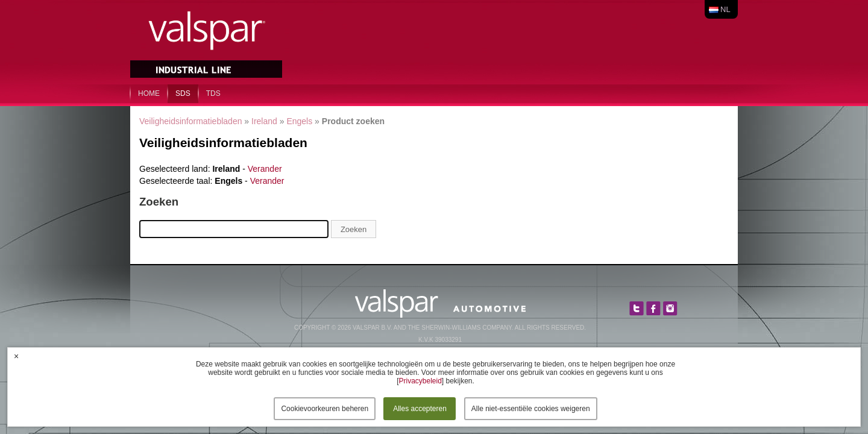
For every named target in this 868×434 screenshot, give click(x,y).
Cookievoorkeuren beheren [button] (325, 409)
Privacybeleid (420, 381)
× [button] (16, 356)
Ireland (264, 121)
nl (725, 9)
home (149, 93)
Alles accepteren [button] (420, 409)
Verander (265, 169)
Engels (299, 121)
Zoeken (354, 229)
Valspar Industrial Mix (207, 41)
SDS (183, 93)
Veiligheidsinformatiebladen (190, 121)
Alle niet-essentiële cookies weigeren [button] (531, 409)
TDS (213, 93)
